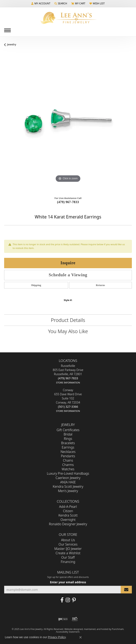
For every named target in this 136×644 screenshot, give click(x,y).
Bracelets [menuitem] (68, 443)
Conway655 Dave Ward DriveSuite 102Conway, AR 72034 (68, 401)
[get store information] (68, 383)
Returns (100, 285)
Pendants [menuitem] (68, 456)
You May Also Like (68, 331)
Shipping (36, 285)
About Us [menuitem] (68, 540)
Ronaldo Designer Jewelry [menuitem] (68, 524)
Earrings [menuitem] (68, 448)
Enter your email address (68, 582)
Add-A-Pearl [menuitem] (68, 507)
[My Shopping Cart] (78, 4)
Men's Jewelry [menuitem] (68, 491)
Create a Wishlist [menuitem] (68, 553)
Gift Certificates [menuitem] (68, 430)
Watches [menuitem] (68, 469)
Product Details (68, 320)
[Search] (61, 4)
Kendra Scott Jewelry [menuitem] (68, 487)
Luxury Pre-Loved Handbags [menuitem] (68, 474)
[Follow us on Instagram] (68, 600)
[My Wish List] (97, 4)
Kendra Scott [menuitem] (68, 515)
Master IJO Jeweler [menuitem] (68, 549)
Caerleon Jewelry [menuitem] (68, 478)
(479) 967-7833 (68, 202)
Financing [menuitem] (68, 562)
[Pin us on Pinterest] (74, 600)
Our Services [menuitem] (68, 544)
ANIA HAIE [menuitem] (68, 482)
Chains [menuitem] (68, 461)
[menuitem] (63, 619)
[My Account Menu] (41, 4)
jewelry (12, 44)
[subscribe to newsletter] (126, 590)
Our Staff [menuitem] (68, 557)
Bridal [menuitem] (68, 434)
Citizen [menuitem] (68, 511)
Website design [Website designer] (72, 629)
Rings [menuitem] (68, 439)
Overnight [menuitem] (68, 520)
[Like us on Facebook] (62, 600)
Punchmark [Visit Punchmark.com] (118, 629)
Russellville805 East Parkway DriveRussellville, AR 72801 (68, 374)
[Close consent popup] (81, 637)
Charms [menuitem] (68, 465)
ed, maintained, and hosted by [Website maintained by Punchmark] (96, 629)
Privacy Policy (57, 637)
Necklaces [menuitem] (68, 452)
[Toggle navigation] (7, 30)
